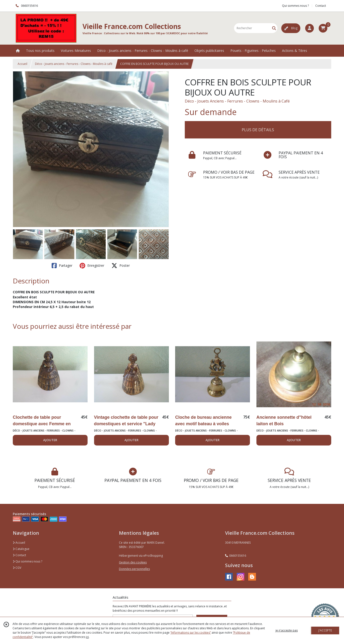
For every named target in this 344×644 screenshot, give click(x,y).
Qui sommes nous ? (28, 561)
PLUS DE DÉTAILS (258, 130)
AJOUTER (50, 440)
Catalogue (21, 549)
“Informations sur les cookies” (191, 633)
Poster (121, 266)
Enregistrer (92, 266)
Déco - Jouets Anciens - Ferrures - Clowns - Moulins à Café (237, 101)
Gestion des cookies (133, 562)
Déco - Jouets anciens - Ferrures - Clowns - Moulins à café (74, 64)
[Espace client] (310, 28)
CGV (17, 568)
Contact (321, 6)
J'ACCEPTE (325, 630)
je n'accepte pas (287, 630)
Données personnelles (134, 569)
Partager (62, 266)
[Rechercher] (274, 28)
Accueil (22, 64)
